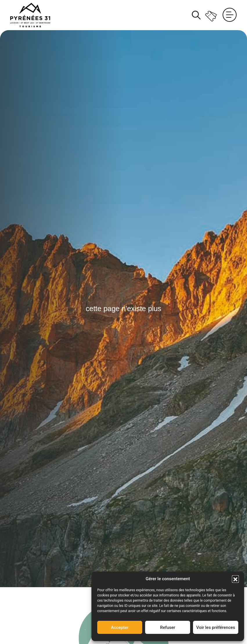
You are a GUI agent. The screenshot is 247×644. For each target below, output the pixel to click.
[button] (235, 579)
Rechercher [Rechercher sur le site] (196, 15)
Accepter (120, 627)
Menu (230, 15)
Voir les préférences (216, 627)
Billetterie (211, 15)
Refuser (167, 627)
